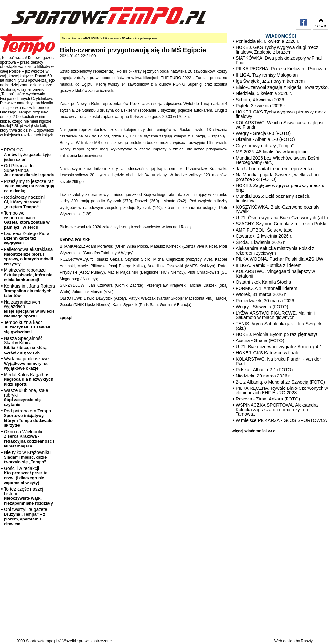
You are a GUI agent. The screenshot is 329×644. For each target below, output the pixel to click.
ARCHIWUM (91, 38)
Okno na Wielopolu (29, 439)
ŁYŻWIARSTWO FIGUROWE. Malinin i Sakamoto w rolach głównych (275, 315)
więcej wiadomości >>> (253, 431)
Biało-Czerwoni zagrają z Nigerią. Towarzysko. (282, 87)
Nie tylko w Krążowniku (27, 457)
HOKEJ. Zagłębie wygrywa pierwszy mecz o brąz (280, 188)
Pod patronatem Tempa (28, 418)
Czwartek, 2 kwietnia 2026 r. (264, 236)
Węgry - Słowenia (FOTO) (262, 307)
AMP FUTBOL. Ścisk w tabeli (265, 230)
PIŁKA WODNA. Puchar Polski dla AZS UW (279, 259)
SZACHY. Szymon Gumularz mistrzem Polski (281, 224)
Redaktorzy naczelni (24, 202)
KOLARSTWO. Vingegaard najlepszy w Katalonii (275, 274)
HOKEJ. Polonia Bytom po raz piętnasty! (276, 334)
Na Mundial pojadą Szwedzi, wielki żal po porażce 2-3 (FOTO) (277, 177)
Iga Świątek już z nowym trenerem (270, 81)
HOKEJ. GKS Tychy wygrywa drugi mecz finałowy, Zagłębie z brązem (277, 50)
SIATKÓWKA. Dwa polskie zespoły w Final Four (279, 60)
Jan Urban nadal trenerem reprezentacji (276, 169)
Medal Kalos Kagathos (29, 379)
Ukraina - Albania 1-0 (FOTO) (265, 139)
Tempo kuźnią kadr (27, 327)
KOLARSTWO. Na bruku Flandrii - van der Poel (278, 361)
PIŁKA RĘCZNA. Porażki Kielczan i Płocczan (281, 69)
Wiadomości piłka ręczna (139, 38)
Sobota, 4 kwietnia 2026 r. (262, 100)
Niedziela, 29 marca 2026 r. (263, 376)
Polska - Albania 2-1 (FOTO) (264, 370)
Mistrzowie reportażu (28, 275)
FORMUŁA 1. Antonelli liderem (266, 288)
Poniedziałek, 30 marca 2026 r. (267, 301)
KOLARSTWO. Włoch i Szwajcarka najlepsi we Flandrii (279, 125)
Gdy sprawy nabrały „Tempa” (265, 146)
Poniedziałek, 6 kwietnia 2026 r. (267, 41)
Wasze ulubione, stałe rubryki (26, 397)
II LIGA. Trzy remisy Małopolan (267, 75)
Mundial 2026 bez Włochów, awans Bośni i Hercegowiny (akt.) (279, 160)
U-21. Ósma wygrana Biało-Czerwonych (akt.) (282, 218)
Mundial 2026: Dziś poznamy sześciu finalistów (273, 198)
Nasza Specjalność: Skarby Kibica (25, 345)
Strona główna (71, 38)
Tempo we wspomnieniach (27, 220)
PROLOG (27, 155)
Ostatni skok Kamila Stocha (263, 282)
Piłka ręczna (111, 38)
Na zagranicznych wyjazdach (29, 309)
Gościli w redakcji (26, 475)
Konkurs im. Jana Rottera (29, 291)
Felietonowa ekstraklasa (28, 256)
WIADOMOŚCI (281, 36)
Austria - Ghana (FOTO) (260, 340)
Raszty (307, 641)
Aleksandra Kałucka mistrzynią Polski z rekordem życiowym (275, 251)
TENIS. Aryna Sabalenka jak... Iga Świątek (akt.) (279, 326)
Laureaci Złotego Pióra (27, 238)
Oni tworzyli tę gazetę (26, 517)
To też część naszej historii (28, 496)
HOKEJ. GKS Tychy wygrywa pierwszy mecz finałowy (281, 114)
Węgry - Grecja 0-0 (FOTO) (263, 133)
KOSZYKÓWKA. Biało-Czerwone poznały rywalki (277, 209)
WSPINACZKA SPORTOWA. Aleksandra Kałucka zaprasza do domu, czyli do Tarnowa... (277, 410)
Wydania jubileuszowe (26, 363)
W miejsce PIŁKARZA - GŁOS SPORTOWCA (281, 420)
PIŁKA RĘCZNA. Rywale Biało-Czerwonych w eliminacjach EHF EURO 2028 (282, 390)
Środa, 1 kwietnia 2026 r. (261, 242)
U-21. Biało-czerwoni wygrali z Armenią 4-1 (279, 347)
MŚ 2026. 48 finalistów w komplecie (272, 152)
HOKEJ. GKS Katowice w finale (267, 353)
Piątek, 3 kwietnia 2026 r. (261, 106)
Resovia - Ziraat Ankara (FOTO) (268, 399)
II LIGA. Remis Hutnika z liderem (269, 265)
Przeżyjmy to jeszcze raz (29, 186)
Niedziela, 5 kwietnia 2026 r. (264, 93)
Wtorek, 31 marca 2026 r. (261, 294)
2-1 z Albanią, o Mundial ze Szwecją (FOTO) (280, 382)
